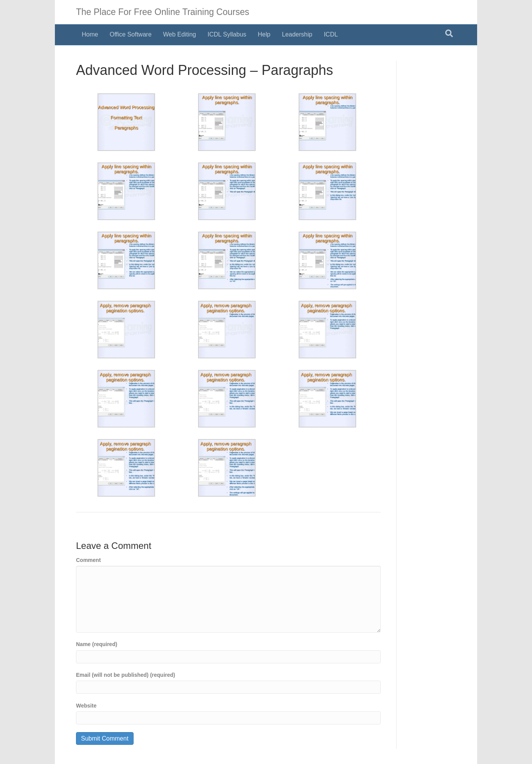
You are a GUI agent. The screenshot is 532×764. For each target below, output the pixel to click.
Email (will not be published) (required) (126, 675)
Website (86, 706)
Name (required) (97, 644)
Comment (88, 560)
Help (264, 34)
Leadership (297, 34)
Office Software (131, 34)
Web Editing (180, 34)
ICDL (331, 34)
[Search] (449, 33)
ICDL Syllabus (227, 34)
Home (90, 34)
